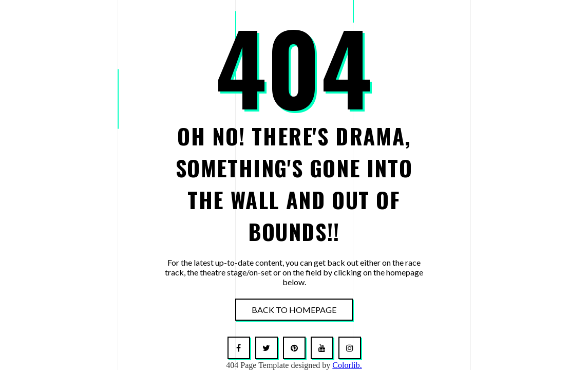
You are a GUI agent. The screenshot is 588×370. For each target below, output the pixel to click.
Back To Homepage (294, 310)
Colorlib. (347, 365)
